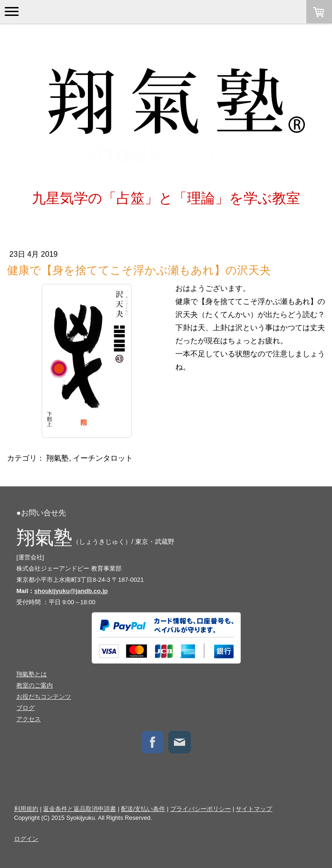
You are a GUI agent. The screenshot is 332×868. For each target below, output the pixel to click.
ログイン (26, 839)
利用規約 (26, 809)
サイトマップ (254, 809)
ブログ (25, 708)
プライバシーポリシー (201, 809)
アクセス (29, 719)
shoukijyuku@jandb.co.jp (71, 591)
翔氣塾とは (32, 674)
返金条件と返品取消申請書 (79, 809)
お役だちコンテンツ (44, 697)
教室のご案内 (35, 685)
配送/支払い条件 (143, 809)
